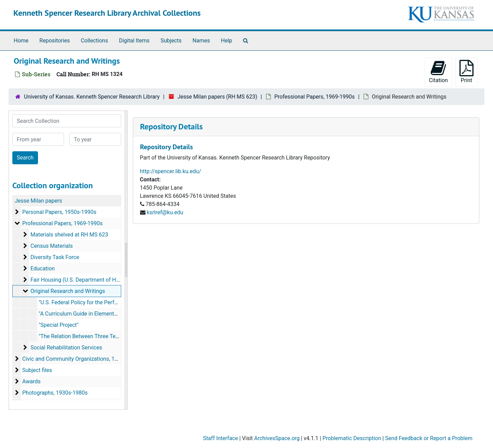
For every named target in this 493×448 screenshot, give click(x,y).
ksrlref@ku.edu (165, 212)
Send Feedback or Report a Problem (429, 438)
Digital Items (134, 41)
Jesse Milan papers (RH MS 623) (217, 97)
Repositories (55, 41)
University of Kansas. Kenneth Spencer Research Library (92, 97)
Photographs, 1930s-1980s (55, 393)
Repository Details (171, 126)
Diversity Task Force (55, 257)
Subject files (37, 370)
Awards (31, 381)
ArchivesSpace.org (277, 438)
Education (43, 268)
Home (21, 41)
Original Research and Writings (68, 291)
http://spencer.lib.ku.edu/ (171, 171)
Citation (438, 72)
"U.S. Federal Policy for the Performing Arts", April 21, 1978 (110, 302)
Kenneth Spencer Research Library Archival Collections (107, 13)
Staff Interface (220, 438)
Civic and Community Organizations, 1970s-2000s (83, 359)
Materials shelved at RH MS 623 (69, 235)
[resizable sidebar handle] (126, 260)
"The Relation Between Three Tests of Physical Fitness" (105, 336)
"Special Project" (59, 325)
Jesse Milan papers (38, 201)
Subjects (171, 41)
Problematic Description (352, 438)
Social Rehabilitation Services (66, 348)
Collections (94, 41)
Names (201, 41)
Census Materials (52, 246)
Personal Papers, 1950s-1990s (59, 212)
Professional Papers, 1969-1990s (314, 97)
